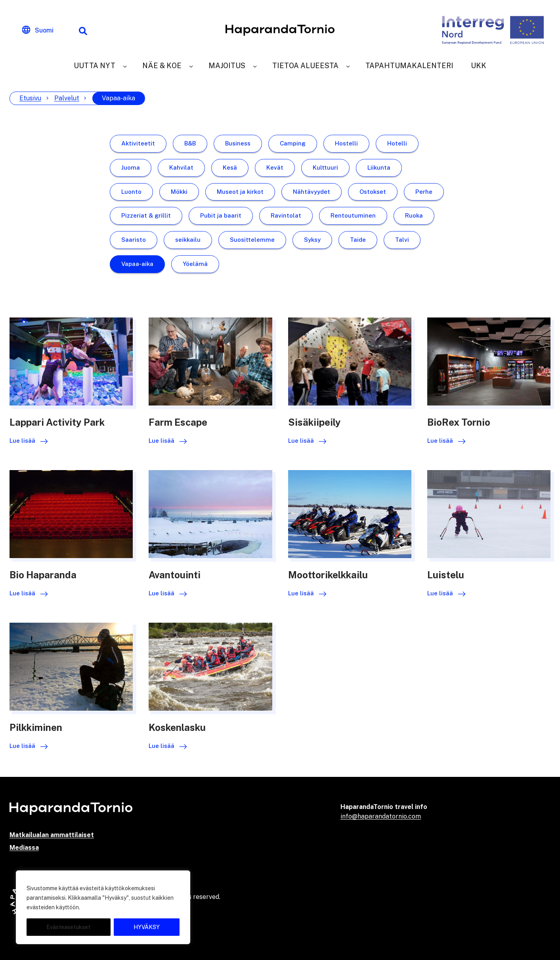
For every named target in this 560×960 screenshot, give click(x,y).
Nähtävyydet (312, 192)
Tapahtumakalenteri (409, 66)
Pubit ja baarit (221, 215)
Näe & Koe (162, 66)
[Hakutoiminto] (83, 30)
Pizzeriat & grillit (146, 215)
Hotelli (397, 143)
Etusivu (30, 98)
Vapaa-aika (137, 264)
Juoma (131, 167)
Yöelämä (195, 264)
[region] (103, 907)
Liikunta (379, 167)
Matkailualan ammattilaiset (52, 835)
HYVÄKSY (147, 927)
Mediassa (24, 848)
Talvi (402, 240)
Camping (293, 143)
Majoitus (227, 66)
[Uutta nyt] (125, 66)
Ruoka (414, 215)
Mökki (179, 192)
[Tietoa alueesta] (348, 66)
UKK (479, 66)
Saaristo (134, 240)
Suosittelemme (252, 240)
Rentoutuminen (353, 215)
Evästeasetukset (68, 927)
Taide (358, 240)
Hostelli (346, 143)
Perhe (424, 192)
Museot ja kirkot (240, 192)
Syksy (312, 240)
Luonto (131, 192)
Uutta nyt (95, 66)
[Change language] (38, 30)
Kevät (275, 167)
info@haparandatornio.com (381, 816)
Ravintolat (286, 215)
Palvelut (67, 98)
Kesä (230, 167)
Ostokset (373, 192)
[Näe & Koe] (191, 66)
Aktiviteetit (138, 143)
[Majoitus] (255, 66)
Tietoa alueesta (305, 66)
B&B (190, 143)
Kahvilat (181, 167)
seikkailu (188, 240)
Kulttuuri (325, 167)
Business (238, 143)
